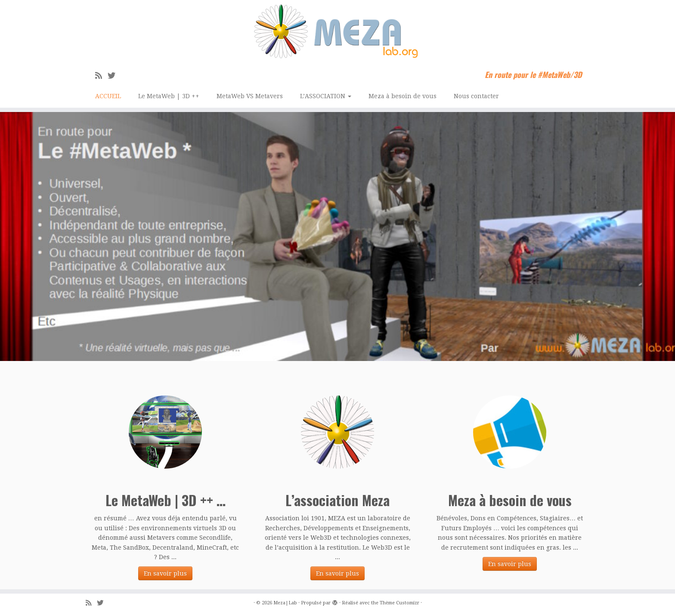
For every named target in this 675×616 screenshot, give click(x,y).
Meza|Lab (285, 603)
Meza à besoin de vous (403, 96)
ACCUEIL (108, 96)
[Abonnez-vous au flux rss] (101, 76)
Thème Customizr (399, 603)
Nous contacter (476, 96)
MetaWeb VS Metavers (250, 96)
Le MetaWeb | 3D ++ (169, 96)
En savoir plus (165, 573)
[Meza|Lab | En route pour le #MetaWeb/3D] (337, 32)
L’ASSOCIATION (326, 96)
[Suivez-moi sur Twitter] (114, 76)
